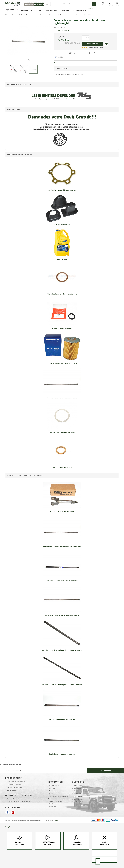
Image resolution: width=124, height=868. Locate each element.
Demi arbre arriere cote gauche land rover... (62, 398)
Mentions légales (54, 786)
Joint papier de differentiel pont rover (62, 433)
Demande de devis (79, 799)
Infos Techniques (79, 797)
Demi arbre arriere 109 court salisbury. (62, 720)
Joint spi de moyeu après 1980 (62, 329)
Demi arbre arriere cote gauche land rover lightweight (62, 546)
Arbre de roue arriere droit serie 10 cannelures (62, 581)
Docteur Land (52, 10)
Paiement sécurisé (54, 791)
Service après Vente (79, 802)
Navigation (13, 10)
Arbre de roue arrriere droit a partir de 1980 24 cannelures (62, 650)
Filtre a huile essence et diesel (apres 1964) (62, 364)
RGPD (51, 794)
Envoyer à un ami (76, 53)
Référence (57, 28)
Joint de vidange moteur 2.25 (62, 468)
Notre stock (53, 807)
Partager (59, 57)
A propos (52, 788)
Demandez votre (61, 30)
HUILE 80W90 (62, 260)
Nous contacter (79, 10)
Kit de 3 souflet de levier (62, 225)
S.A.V (41, 10)
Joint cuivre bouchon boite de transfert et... (62, 294)
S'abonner (105, 771)
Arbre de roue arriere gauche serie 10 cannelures (62, 616)
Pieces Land (9, 15)
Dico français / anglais (80, 791)
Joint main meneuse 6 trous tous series (62, 190)
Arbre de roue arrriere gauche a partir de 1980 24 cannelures (62, 685)
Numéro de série (78, 786)
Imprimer (94, 53)
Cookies (56, 820)
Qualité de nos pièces (55, 804)
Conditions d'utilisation (56, 801)
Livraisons (65, 10)
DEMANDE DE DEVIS (28, 10)
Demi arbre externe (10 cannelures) (62, 512)
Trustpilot (90, 9)
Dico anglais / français (80, 788)
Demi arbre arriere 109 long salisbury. (62, 754)
